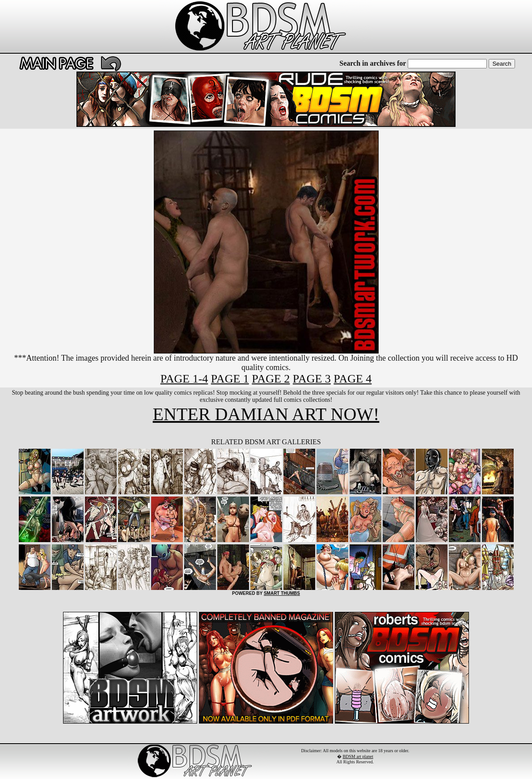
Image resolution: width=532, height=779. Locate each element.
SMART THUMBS (282, 593)
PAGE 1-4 (184, 379)
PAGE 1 (230, 379)
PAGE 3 (312, 379)
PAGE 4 (353, 379)
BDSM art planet (358, 756)
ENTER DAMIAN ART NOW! (266, 414)
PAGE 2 (271, 379)
